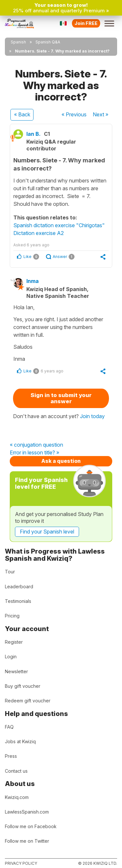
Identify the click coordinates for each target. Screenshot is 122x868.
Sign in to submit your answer (61, 398)
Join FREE (86, 23)
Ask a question (61, 461)
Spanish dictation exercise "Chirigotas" (59, 225)
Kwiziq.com (17, 797)
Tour (10, 572)
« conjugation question (36, 445)
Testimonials (18, 601)
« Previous (74, 114)
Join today (92, 416)
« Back (22, 114)
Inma (33, 281)
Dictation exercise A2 (39, 233)
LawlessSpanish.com (27, 812)
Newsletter (16, 671)
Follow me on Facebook (31, 826)
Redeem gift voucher (28, 701)
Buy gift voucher (23, 686)
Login (11, 657)
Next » (101, 114)
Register (14, 642)
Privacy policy (21, 863)
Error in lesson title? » (34, 453)
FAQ (9, 727)
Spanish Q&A (48, 42)
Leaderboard (19, 586)
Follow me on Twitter (27, 841)
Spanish (18, 42)
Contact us (16, 771)
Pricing (12, 616)
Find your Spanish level (47, 532)
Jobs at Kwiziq (20, 741)
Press (11, 756)
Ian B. (34, 134)
